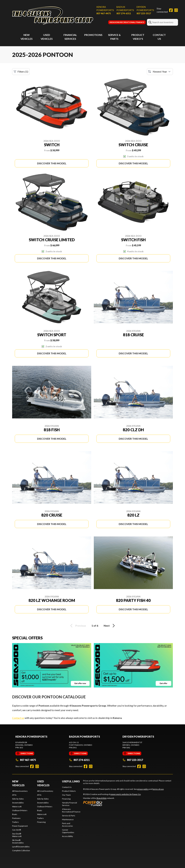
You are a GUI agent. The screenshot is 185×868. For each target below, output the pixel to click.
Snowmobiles (18, 803)
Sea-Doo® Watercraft (17, 835)
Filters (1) (21, 72)
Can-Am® (17, 830)
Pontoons (16, 818)
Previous (78, 626)
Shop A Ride (101, 798)
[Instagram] (176, 10)
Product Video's (69, 791)
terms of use (158, 789)
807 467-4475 (104, 13)
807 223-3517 (144, 13)
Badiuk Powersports (125, 8)
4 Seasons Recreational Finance (71, 810)
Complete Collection (21, 850)
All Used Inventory (45, 791)
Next (110, 626)
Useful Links (71, 781)
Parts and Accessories (67, 825)
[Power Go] (112, 803)
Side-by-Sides (18, 799)
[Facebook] (171, 10)
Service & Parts (69, 816)
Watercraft (17, 807)
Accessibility (67, 836)
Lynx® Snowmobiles (21, 847)
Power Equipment (20, 826)
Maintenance (68, 819)
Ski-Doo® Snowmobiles (18, 841)
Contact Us (67, 787)
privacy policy (143, 789)
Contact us (18, 718)
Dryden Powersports (145, 8)
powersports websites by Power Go (125, 794)
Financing (41, 822)
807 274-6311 (124, 13)
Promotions (93, 35)
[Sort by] (160, 72)
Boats (15, 814)
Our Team (66, 795)
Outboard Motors (20, 810)
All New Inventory (20, 791)
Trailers (15, 822)
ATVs (14, 795)
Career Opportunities (68, 831)
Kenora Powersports (105, 8)
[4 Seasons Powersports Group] (53, 16)
